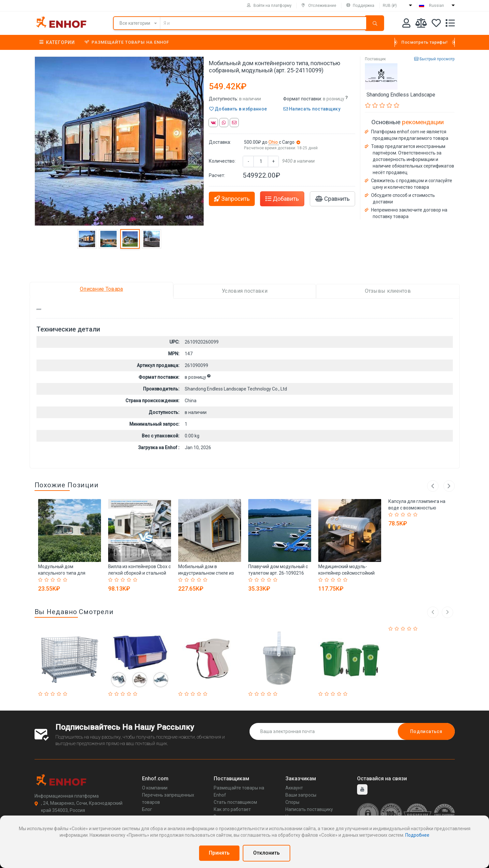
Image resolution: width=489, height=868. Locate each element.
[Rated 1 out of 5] (41, 580)
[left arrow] (433, 612)
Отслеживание (319, 6)
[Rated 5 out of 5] (66, 580)
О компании (155, 788)
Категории (57, 42)
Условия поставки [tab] (245, 291)
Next (449, 486)
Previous (433, 486)
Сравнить (332, 199)
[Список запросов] (450, 24)
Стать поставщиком (235, 802)
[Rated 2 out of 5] (47, 580)
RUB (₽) (390, 6)
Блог (147, 809)
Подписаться (426, 731)
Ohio (274, 142)
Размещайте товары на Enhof (127, 42)
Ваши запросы (301, 795)
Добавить (282, 199)
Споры (292, 802)
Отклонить (266, 853)
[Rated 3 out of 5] (54, 580)
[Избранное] (436, 24)
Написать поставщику (312, 109)
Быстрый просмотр (434, 59)
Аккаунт (294, 788)
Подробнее (417, 835)
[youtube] (362, 789)
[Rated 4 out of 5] (60, 580)
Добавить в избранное (238, 109)
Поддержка (360, 6)
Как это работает (232, 809)
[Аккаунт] (406, 24)
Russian (437, 6)
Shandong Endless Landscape (401, 95)
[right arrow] (447, 612)
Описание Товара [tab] (101, 289)
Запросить (232, 199)
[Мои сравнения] (421, 24)
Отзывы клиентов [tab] (388, 291)
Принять (219, 853)
